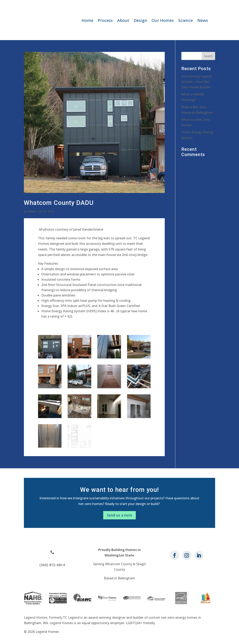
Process (105, 21)
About (123, 21)
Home (87, 21)
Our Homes (163, 21)
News (203, 21)
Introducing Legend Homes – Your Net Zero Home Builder (197, 82)
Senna (32, 211)
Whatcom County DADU (59, 203)
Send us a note (119, 515)
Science (186, 21)
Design (140, 21)
